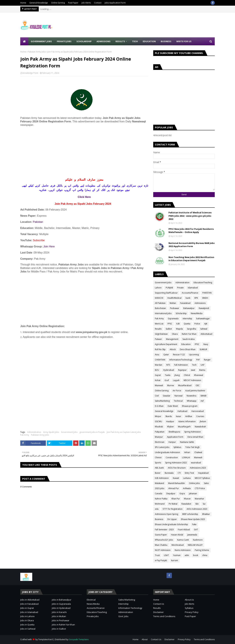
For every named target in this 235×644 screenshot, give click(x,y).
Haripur (172, 442)
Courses (200, 416)
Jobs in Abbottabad (30, 600)
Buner (158, 473)
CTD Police (200, 488)
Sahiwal (204, 329)
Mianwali (159, 385)
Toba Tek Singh (192, 447)
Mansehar (199, 499)
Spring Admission (193, 432)
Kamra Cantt (183, 540)
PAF (198, 360)
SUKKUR (203, 349)
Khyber (171, 427)
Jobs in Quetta (27, 625)
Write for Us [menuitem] (184, 41)
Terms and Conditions (164, 616)
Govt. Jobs (123, 616)
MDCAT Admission (192, 380)
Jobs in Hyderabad (61, 608)
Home (23, 3)
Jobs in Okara (27, 620)
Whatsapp (192, 401)
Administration (34, 432)
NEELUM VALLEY (195, 545)
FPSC (197, 344)
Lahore (158, 288)
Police (197, 324)
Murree (171, 385)
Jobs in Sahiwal (28, 629)
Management (172, 339)
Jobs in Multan (59, 616)
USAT (166, 555)
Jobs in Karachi (59, 612)
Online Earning (58, 3)
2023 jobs (160, 488)
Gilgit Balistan (161, 334)
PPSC (170, 324)
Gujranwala (173, 319)
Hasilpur (170, 421)
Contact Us (159, 604)
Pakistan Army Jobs (37, 52)
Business (159, 519)
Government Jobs (69, 432)
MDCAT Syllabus (202, 478)
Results (158, 329)
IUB (178, 324)
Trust (157, 555)
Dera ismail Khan (195, 437)
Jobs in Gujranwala (61, 604)
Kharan (187, 499)
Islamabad (193, 288)
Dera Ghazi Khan (188, 349)
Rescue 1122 (179, 355)
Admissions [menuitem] (104, 41)
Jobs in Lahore (27, 616)
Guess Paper (161, 535)
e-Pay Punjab (161, 560)
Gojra (182, 494)
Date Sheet (173, 406)
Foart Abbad (184, 530)
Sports (158, 463)
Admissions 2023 (198, 468)
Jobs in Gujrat (27, 608)
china (205, 555)
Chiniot (158, 457)
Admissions (200, 303)
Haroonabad (198, 411)
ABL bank (159, 468)
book (196, 555)
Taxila (168, 375)
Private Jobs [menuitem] (64, 41)
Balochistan (160, 308)
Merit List (159, 324)
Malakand (159, 483)
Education (186, 344)
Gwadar (167, 396)
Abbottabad (206, 334)
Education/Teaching (203, 282)
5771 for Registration (173, 509)
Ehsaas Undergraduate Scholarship (171, 524)
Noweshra (191, 396)
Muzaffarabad (185, 385)
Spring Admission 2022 (176, 463)
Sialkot (169, 329)
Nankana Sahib (187, 442)
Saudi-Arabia (189, 339)
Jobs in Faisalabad (29, 604)
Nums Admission (183, 550)
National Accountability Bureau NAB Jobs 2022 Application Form (192, 245)
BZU (157, 370)
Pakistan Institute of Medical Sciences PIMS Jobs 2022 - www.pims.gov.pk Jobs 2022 (190, 216)
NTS (168, 365)
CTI (179, 473)
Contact (98, 3)
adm (187, 555)
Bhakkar (206, 514)
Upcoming (194, 355)
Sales (206, 483)
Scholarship (181, 313)
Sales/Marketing (162, 401)
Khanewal (199, 375)
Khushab (159, 427)
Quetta (187, 324)
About (145, 639)
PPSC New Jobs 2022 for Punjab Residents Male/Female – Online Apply (191, 231)
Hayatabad (203, 473)
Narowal (178, 396)
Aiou (157, 355)
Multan (173, 303)
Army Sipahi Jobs (51, 432)
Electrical (91, 600)
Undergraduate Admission (167, 452)
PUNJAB (169, 288)
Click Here (84, 197)
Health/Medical (174, 298)
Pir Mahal (173, 504)
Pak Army (25, 435)
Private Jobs (93, 616)
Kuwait (176, 478)
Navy (206, 344)
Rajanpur (182, 370)
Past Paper (73, 3)
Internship (123, 604)
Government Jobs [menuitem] (41, 41)
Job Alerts (86, 3)
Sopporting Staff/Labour (166, 293)
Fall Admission (181, 365)
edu (157, 509)
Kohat (158, 380)
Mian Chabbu (161, 545)
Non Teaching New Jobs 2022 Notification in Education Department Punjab (191, 259)
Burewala (169, 473)
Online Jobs (194, 483)
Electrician (160, 442)
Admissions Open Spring (167, 514)
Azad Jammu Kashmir (195, 391)
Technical (178, 401)
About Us (189, 600)
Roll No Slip (160, 349)
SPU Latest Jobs (162, 447)
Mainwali (198, 457)
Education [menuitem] (149, 41)
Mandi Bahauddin (176, 483)
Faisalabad (185, 303)
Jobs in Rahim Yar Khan (63, 625)
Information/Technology (181, 360)
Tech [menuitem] (135, 41)
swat (193, 370)
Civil (157, 396)
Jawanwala (192, 535)
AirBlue (189, 416)
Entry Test (189, 473)
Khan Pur (176, 499)
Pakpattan (160, 432)
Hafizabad (182, 411)
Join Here (49, 246)
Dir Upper (172, 519)
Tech (194, 365)
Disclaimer (158, 612)
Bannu (202, 370)
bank (188, 298)
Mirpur (158, 416)
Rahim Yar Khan (189, 334)
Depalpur (171, 494)
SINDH (205, 298)
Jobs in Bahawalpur (62, 600)
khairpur (159, 437)
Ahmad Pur (174, 488)
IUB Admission (162, 478)
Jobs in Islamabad (29, 612)
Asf (202, 401)
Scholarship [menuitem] (84, 41)
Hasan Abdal (177, 535)
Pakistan (38, 222)
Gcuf (167, 380)
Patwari (158, 339)
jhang (177, 375)
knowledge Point (30, 73)
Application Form (175, 437)
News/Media (197, 313)
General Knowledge (39, 3)
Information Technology (130, 608)
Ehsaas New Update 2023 (193, 519)
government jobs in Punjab (92, 432)
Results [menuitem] (120, 41)
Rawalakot (186, 504)
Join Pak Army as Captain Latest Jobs (124, 432)
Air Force (177, 391)
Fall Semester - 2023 (164, 530)
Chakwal (198, 452)
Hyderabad (169, 370)
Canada (159, 494)
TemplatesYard (45, 639)
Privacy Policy (192, 612)
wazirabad (196, 463)
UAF (203, 365)
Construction (172, 457)
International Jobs (163, 313)
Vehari (187, 452)
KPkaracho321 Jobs (164, 540)
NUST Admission (163, 550)
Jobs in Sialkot (59, 629)
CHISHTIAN (160, 360)
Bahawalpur (189, 308)
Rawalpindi (204, 308)
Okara (175, 334)
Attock (173, 349)
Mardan (159, 365)
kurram (175, 560)
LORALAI (186, 457)
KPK (196, 298)
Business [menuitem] (166, 41)
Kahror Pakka (161, 499)
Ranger (207, 360)
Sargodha (192, 329)
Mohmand (160, 504)
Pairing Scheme (202, 550)
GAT (196, 530)
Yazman (177, 555)
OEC (198, 385)
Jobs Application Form (115, 3)
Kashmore (198, 540)
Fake (194, 524)
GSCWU (158, 421)
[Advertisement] (154, 25)
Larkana (187, 478)
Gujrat (158, 375)
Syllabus (177, 447)
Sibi (197, 504)
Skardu (169, 416)
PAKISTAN (207, 293)
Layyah (176, 380)
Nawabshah (200, 427)
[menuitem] (24, 41)
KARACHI (159, 298)
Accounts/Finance (190, 293)
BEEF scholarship (190, 514)
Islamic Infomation (187, 421)
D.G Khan (159, 406)
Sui (204, 504)
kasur (179, 416)
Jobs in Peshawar (61, 620)
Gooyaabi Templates (79, 639)
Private (180, 288)
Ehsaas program (190, 406)
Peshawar (175, 308)
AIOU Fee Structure (177, 468)
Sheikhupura (174, 432)
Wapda (179, 329)
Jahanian (193, 494)
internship (187, 319)
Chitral (187, 375)
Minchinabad (178, 545)
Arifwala (187, 488)
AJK (206, 324)
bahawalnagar (203, 319)
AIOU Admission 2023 (197, 509)
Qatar (166, 355)
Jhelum (203, 421)
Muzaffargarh (184, 427)
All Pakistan (160, 303)
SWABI (203, 396)
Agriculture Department (166, 344)
